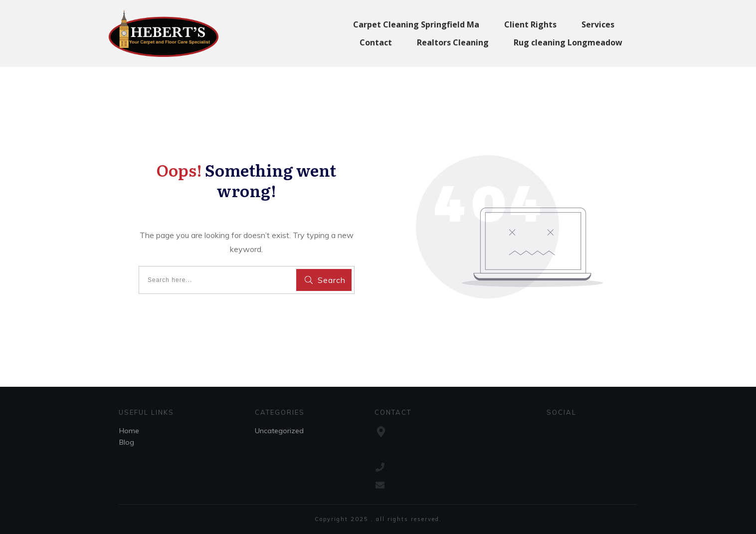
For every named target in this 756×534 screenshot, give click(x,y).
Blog (127, 442)
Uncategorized (279, 431)
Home (129, 431)
